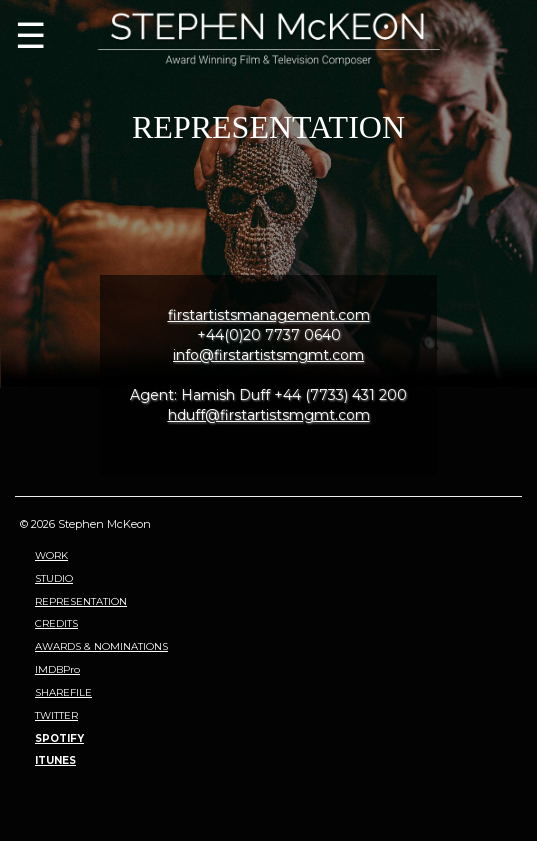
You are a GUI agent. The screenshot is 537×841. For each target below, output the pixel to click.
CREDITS (56, 623)
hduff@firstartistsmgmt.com (269, 415)
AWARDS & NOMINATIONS (101, 646)
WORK (51, 555)
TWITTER (56, 715)
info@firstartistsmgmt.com (268, 355)
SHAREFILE (63, 692)
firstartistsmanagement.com (269, 315)
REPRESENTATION (81, 601)
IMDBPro (57, 669)
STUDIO (54, 578)
